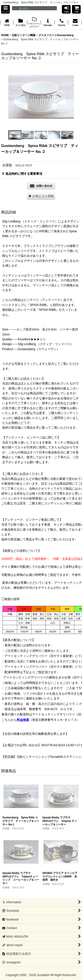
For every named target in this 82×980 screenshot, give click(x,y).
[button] (5, 9)
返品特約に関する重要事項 (22, 174)
